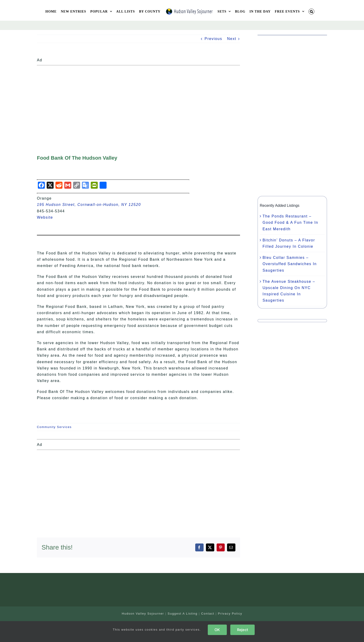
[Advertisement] (138, 100)
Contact (208, 614)
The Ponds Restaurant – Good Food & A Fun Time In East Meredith (290, 222)
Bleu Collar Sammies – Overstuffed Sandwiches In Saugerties (290, 264)
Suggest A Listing (183, 614)
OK (217, 630)
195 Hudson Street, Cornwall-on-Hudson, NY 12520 (89, 205)
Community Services (54, 427)
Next (232, 39)
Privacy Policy (230, 614)
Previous (213, 39)
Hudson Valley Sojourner (143, 614)
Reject (242, 630)
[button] (312, 12)
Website (48, 217)
